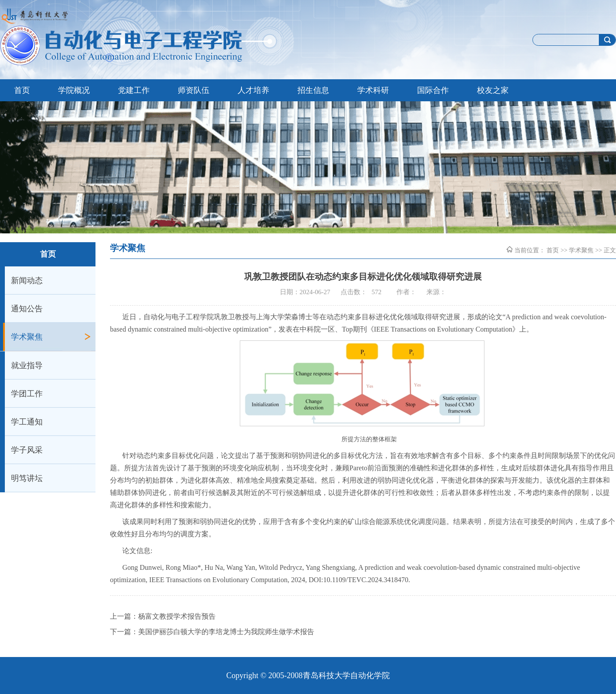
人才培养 (253, 90)
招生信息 (313, 90)
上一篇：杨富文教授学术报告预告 (163, 616)
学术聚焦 (27, 337)
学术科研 (373, 90)
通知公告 (27, 309)
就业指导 (27, 365)
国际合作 (433, 90)
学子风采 (27, 450)
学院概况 (74, 90)
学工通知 (27, 422)
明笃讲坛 (27, 478)
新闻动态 (27, 281)
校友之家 (493, 90)
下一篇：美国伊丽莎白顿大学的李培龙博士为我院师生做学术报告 (212, 632)
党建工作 (134, 90)
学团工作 (27, 394)
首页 (22, 90)
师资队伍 (194, 90)
